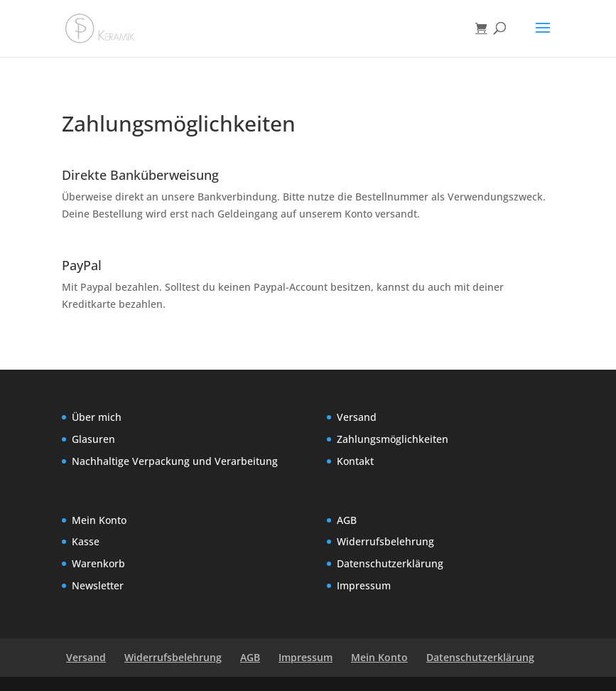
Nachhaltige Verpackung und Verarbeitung (175, 461)
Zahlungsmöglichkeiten (393, 439)
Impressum (364, 585)
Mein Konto (99, 520)
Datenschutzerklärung (390, 563)
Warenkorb (98, 563)
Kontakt (355, 461)
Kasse (86, 541)
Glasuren (93, 439)
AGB (347, 520)
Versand (357, 417)
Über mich (97, 417)
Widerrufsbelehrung (385, 541)
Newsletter (98, 585)
